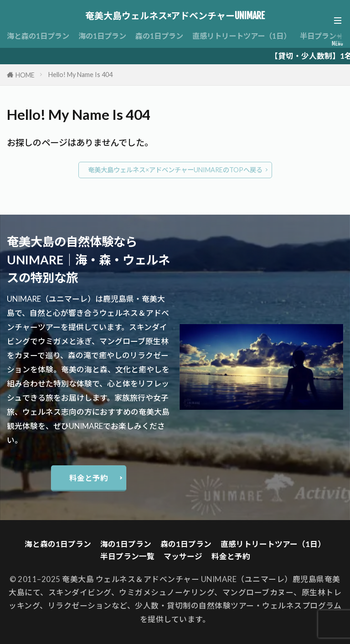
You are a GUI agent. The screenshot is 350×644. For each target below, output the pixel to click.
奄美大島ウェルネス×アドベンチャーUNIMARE (175, 16)
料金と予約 (89, 478)
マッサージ (183, 556)
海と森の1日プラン (40, 36)
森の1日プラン (168, 36)
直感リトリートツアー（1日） (255, 36)
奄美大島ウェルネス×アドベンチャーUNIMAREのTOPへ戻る (175, 170)
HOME (25, 75)
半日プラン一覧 (127, 556)
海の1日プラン (108, 36)
